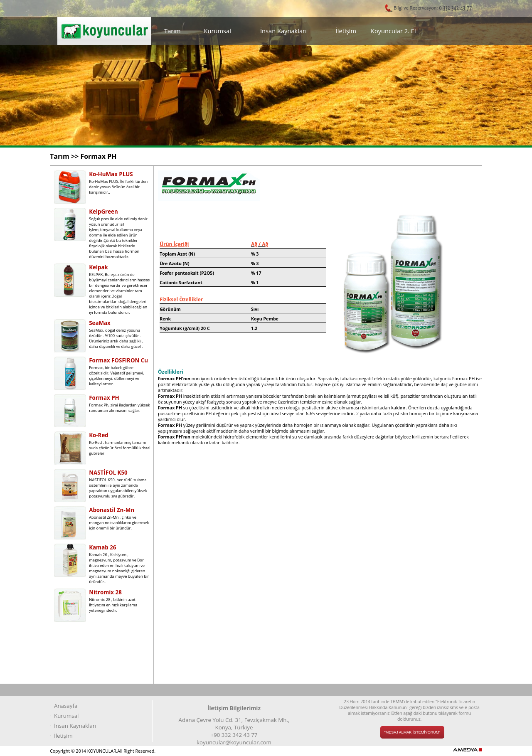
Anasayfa (66, 706)
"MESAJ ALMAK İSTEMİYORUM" (413, 732)
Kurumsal (218, 31)
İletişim (346, 31)
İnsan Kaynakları (283, 31)
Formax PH (98, 156)
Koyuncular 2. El (393, 31)
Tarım (172, 31)
